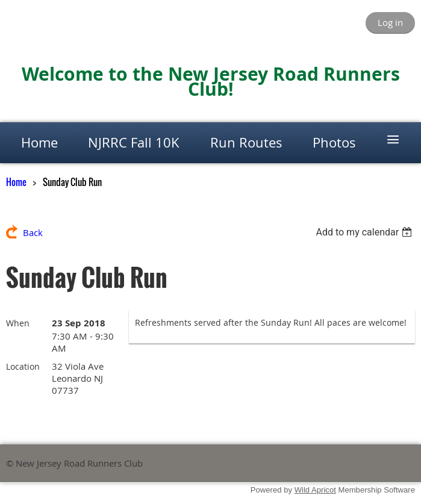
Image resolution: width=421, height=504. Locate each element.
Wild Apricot (315, 490)
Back (33, 232)
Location (23, 366)
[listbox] (365, 232)
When (18, 323)
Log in (390, 22)
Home (16, 182)
